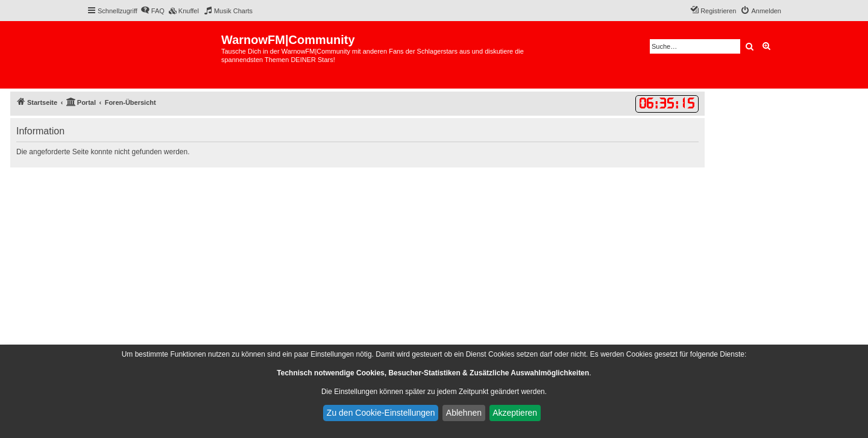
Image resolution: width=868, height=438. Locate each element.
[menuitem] (153, 11)
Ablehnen (464, 413)
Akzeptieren (515, 413)
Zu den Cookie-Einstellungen (381, 413)
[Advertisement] (357, 258)
